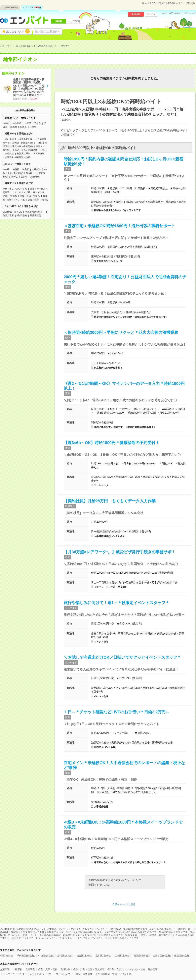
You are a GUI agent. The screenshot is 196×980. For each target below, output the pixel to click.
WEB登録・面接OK (12, 212)
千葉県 (38, 123)
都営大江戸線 (23, 153)
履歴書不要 (36, 215)
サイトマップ (190, 13)
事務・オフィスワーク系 (15, 189)
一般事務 (18, 969)
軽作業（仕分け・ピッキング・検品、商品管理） (134, 969)
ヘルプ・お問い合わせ (171, 13)
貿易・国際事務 (84, 974)
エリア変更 (74, 21)
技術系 (14, 196)
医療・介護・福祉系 (30, 196)
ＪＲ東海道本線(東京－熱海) (17, 157)
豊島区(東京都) (182, 956)
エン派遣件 (10, 7)
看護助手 (65, 969)
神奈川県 (17, 123)
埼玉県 (28, 123)
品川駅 (24, 177)
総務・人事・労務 (48, 969)
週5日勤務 (22, 215)
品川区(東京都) (103, 956)
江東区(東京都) (122, 956)
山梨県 (33, 127)
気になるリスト (18, 31)
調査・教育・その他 (38, 200)
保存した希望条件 (50, 32)
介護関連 (5, 969)
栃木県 (23, 127)
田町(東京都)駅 (15, 173)
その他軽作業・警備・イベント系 (113, 974)
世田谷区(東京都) (162, 956)
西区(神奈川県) (141, 956)
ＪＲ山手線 (8, 139)
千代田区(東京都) (26, 956)
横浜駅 (29, 173)
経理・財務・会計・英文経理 (89, 969)
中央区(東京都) (46, 956)
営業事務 (30, 969)
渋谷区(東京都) (84, 956)
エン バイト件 (32, 7)
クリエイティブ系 (21, 192)
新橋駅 (14, 177)
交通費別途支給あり (35, 212)
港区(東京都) (7, 956)
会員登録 (136, 14)
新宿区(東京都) (65, 956)
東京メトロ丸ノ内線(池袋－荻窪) (29, 150)
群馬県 (14, 127)
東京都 (6, 123)
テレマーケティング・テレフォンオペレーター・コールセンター (38, 974)
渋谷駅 (16, 169)
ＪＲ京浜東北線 (25, 139)
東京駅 (6, 169)
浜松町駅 (35, 177)
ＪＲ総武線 (8, 153)
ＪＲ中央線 (39, 153)
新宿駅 (26, 169)
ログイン (151, 14)
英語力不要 (8, 215)
